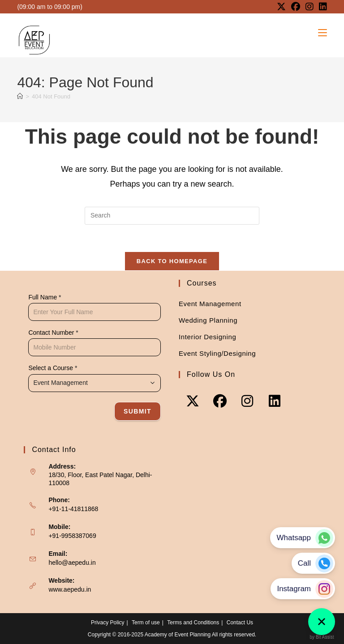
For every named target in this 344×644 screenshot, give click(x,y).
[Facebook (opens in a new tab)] (296, 7)
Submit (138, 411)
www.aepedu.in (70, 589)
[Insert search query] (172, 216)
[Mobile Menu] (322, 33)
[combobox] (95, 383)
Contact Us (240, 623)
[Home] (20, 96)
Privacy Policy (108, 623)
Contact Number (53, 333)
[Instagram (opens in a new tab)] (310, 7)
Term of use (146, 623)
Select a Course (53, 368)
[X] (192, 401)
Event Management (210, 304)
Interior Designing (207, 337)
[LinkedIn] (274, 401)
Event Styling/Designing (217, 353)
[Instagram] (247, 401)
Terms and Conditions (193, 623)
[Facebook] (220, 401)
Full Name (45, 297)
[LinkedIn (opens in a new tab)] (322, 7)
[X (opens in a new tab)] (281, 7)
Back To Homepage (172, 261)
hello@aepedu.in (72, 563)
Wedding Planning (208, 320)
